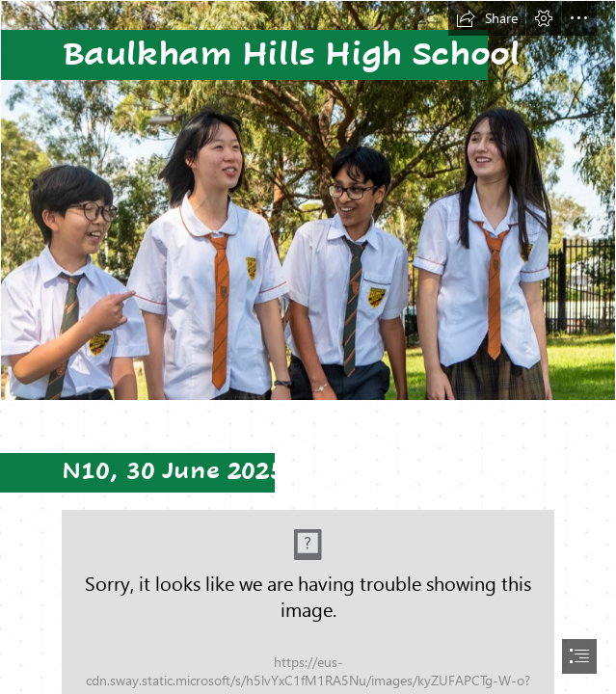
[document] (308, 347)
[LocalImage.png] (308, 200)
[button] (487, 18)
